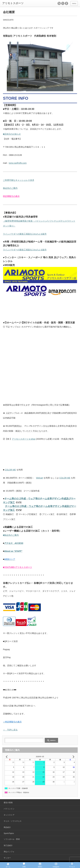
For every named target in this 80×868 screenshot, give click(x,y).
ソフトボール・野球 (12, 839)
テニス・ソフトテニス (13, 821)
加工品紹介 (8, 845)
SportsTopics (9, 833)
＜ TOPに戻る (10, 730)
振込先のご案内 (10, 188)
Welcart (39, 478)
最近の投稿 (8, 803)
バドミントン (9, 809)
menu (74, 3)
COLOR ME (10, 470)
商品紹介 (7, 827)
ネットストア (9, 815)
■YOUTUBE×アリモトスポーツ (17, 567)
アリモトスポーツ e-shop (24, 439)
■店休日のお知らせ (12, 134)
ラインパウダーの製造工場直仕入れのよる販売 (25, 234)
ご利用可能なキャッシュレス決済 (19, 180)
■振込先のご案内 (11, 535)
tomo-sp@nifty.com (18, 163)
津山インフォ (9, 852)
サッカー (7, 858)
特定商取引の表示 (11, 196)
